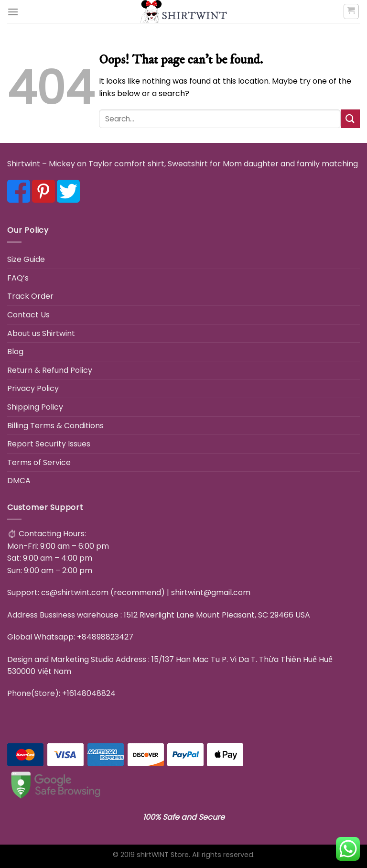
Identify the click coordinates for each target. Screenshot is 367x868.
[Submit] (350, 119)
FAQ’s (18, 278)
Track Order (30, 296)
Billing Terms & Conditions (55, 426)
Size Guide (26, 259)
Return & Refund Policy (50, 370)
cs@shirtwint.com (75, 592)
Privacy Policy (33, 388)
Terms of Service (39, 462)
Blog (15, 352)
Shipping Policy (35, 407)
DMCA (19, 481)
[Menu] (13, 12)
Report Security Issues (49, 444)
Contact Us (28, 315)
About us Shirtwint (41, 333)
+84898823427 (105, 637)
